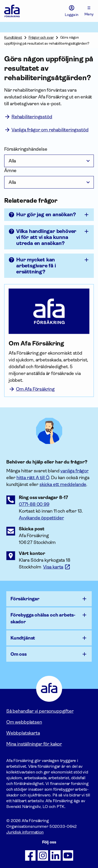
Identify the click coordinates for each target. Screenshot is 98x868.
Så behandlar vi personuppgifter (40, 711)
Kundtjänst (13, 37)
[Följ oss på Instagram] (43, 855)
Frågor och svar (41, 37)
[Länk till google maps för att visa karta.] (57, 567)
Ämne (10, 171)
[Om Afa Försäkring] (49, 343)
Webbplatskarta (23, 733)
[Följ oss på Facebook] (30, 855)
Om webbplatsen (24, 722)
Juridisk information (25, 832)
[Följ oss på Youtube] (68, 855)
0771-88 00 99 (34, 504)
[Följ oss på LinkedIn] (55, 855)
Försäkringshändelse (26, 149)
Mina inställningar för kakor (34, 744)
